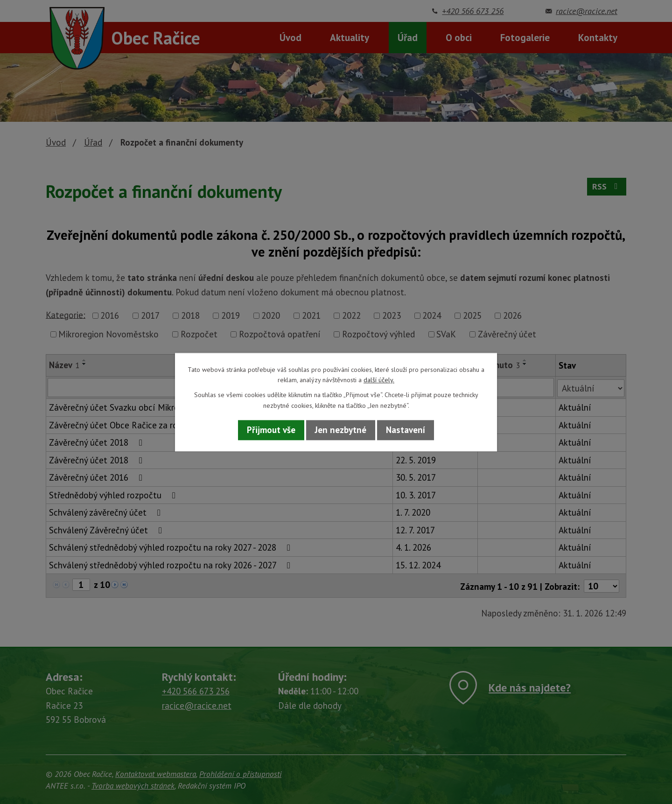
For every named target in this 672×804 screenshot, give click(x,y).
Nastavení (406, 430)
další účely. (379, 380)
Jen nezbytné (341, 430)
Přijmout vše (271, 430)
